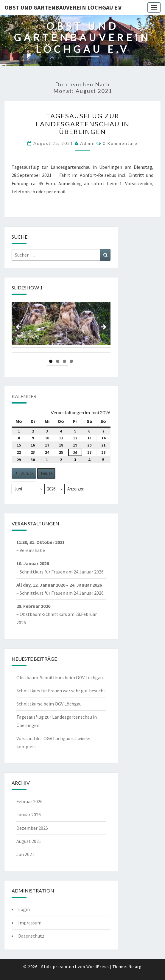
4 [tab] (71, 361)
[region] (61, 329)
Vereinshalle (32, 550)
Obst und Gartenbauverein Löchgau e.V (63, 7)
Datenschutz (31, 936)
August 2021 (29, 841)
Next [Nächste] (103, 327)
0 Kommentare (120, 143)
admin (88, 143)
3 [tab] (64, 361)
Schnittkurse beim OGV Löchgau (49, 704)
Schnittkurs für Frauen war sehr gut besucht (61, 691)
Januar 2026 (29, 815)
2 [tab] (58, 361)
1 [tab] (51, 361)
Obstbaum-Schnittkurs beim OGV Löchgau (60, 677)
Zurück (24, 473)
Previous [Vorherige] (19, 327)
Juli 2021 (25, 854)
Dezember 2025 (32, 828)
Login (24, 909)
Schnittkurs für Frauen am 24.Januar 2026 (62, 571)
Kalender (24, 396)
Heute (47, 473)
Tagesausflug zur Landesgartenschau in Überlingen (83, 124)
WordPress (98, 967)
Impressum (30, 923)
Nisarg (135, 967)
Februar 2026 (29, 801)
